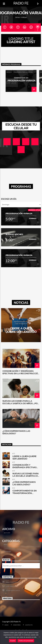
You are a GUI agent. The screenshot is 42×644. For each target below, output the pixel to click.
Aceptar (13, 641)
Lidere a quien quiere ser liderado (21, 330)
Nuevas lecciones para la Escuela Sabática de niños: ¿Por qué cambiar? (21, 402)
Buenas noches (14, 234)
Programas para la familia (23, 72)
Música (9, 72)
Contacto (29, 625)
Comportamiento (10, 548)
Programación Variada (22, 81)
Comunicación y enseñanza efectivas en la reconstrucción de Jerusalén (21, 372)
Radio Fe (21, 3)
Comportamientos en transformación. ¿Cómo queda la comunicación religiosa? (25, 492)
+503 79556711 (11, 586)
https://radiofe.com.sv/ (14, 582)
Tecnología (7, 551)
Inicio (6, 625)
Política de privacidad (26, 641)
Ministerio (17, 625)
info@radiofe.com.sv (13, 590)
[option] (21, 81)
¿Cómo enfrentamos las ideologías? (16, 432)
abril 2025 (7, 533)
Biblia (5, 351)
